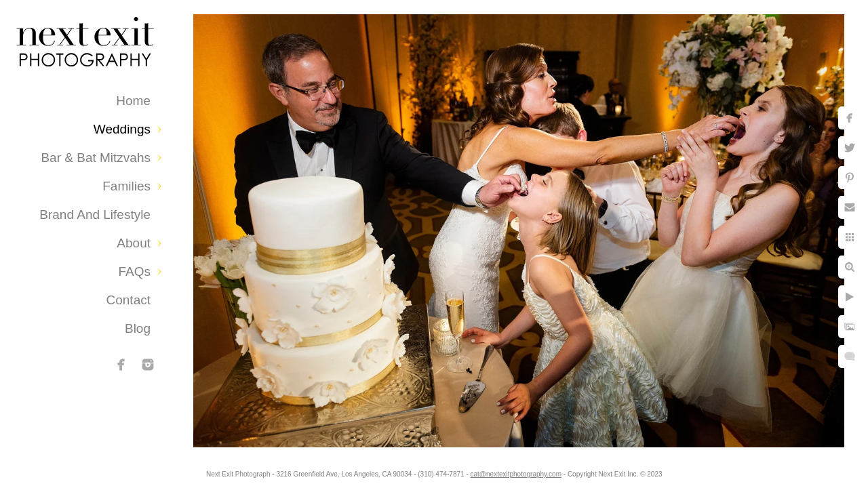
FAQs (134, 271)
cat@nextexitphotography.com (527, 471)
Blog (138, 328)
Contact (129, 300)
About (134, 243)
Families (126, 186)
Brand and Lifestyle (95, 215)
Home (133, 101)
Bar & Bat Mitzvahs (96, 158)
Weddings (122, 129)
